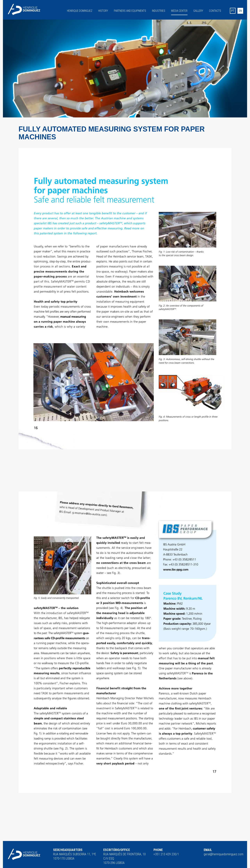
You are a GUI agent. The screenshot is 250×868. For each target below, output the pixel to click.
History (103, 10)
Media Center (179, 11)
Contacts (215, 10)
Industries (159, 10)
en (240, 11)
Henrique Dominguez (80, 10)
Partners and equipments (130, 10)
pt (233, 11)
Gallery (198, 10)
